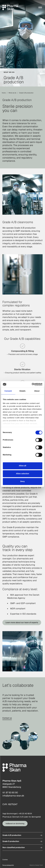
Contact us (7, 718)
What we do (12, 93)
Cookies (5, 860)
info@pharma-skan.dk (13, 796)
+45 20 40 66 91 (25, 814)
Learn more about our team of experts (22, 622)
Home (4, 93)
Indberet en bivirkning (15, 824)
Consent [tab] (8, 391)
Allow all (22, 466)
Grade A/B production (12, 835)
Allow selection (22, 474)
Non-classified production (14, 848)
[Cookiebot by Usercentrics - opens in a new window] (32, 384)
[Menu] (40, 7)
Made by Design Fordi (36, 865)
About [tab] (37, 391)
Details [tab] (23, 391)
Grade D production (11, 841)
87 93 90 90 (12, 793)
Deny (22, 481)
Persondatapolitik (8, 865)
